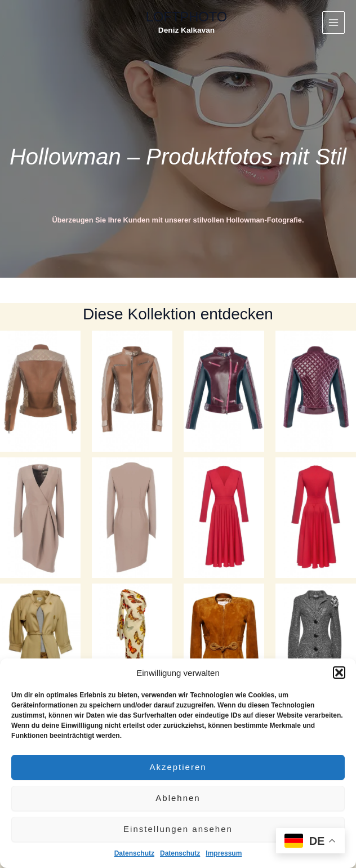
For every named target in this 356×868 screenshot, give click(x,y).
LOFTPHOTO (186, 17)
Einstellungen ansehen (178, 829)
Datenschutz (134, 853)
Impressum (224, 853)
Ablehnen (178, 798)
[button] (339, 673)
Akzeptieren (178, 767)
